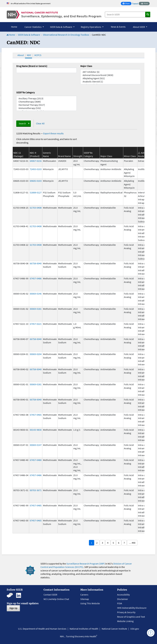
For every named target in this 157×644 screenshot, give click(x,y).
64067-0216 (36, 161)
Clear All (40, 123)
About (21, 55)
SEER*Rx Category (25, 92)
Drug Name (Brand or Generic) (32, 66)
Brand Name (64, 156)
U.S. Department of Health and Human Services (42, 629)
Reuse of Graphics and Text (131, 617)
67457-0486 (36, 278)
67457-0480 (36, 460)
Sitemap (85, 599)
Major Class (86, 66)
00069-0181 (36, 309)
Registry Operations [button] (91, 27)
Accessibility (123, 595)
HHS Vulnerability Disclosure (132, 608)
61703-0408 (36, 208)
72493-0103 (36, 169)
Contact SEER (50, 595)
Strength (78, 156)
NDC (29, 55)
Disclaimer (123, 599)
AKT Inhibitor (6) (111, 72)
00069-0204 (36, 354)
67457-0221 (36, 324)
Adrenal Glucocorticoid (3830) (111, 75)
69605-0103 (36, 181)
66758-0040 (36, 263)
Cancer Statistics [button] (33, 27)
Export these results (53, 133)
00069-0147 (36, 445)
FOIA (120, 603)
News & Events (118, 27)
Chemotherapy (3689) (46, 102)
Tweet (135, 4)
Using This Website (90, 603)
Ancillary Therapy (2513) (46, 98)
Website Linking (125, 621)
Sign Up (13, 608)
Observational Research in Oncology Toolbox (66, 35)
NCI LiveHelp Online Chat (56, 599)
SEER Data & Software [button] (61, 27)
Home (14, 27)
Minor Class (130, 156)
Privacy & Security (126, 612)
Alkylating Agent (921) (111, 78)
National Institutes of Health (84, 629)
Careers (84, 595)
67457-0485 (36, 505)
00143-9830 (36, 430)
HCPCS (38, 55)
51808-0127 (36, 192)
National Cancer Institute (114, 629)
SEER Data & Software (29, 35)
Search (22, 123)
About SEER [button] (139, 27)
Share (127, 4)
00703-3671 (36, 490)
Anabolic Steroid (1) (111, 82)
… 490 (132, 543)
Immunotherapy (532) (46, 108)
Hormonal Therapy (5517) (46, 105)
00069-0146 (36, 294)
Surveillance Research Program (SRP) (86, 564)
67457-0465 (36, 415)
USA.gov (135, 629)
